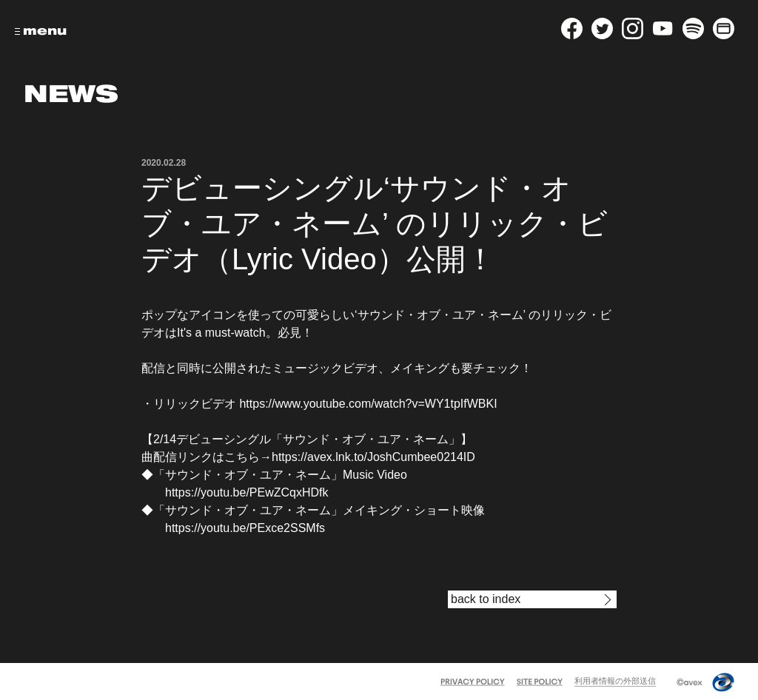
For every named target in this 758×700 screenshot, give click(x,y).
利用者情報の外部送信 (615, 681)
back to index (486, 599)
